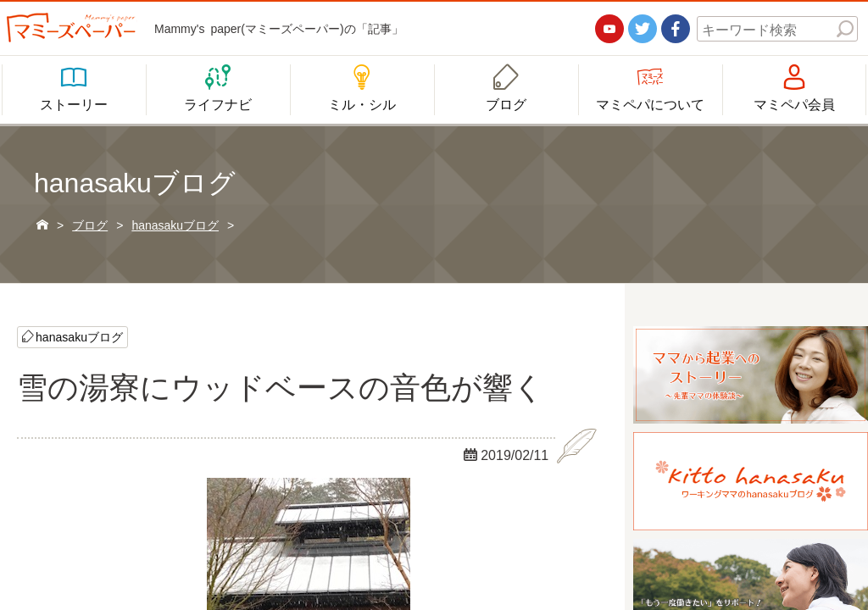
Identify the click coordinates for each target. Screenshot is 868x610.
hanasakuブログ (79, 336)
